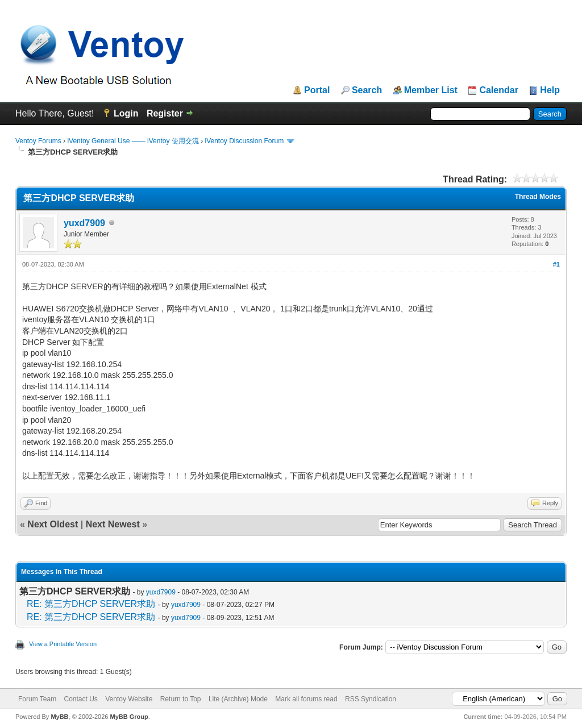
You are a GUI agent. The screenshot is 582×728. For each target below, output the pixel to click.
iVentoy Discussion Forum (244, 141)
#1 (556, 264)
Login (126, 113)
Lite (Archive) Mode (238, 699)
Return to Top (181, 699)
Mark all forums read (306, 699)
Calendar (498, 90)
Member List (431, 90)
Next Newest (113, 524)
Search (367, 90)
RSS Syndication (371, 699)
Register (165, 113)
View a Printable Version (63, 644)
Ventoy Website (129, 699)
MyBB (59, 717)
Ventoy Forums (38, 141)
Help (550, 90)
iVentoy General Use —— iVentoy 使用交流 (133, 141)
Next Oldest (53, 524)
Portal (317, 90)
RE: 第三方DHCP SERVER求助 (91, 604)
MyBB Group (129, 717)
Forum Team (37, 699)
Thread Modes (538, 197)
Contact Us (80, 699)
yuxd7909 (84, 223)
